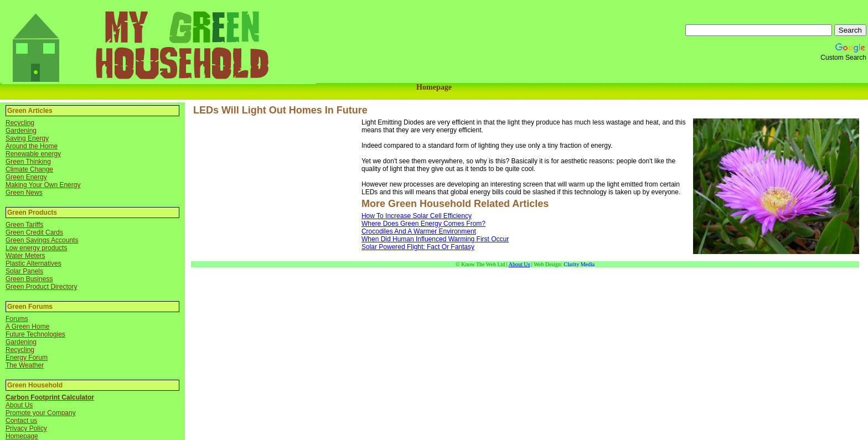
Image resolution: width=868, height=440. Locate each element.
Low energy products (36, 248)
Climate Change (29, 169)
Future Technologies (35, 334)
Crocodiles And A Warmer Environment (419, 231)
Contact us (21, 421)
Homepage (434, 87)
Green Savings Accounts (42, 240)
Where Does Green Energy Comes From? (423, 224)
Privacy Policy (26, 428)
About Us (19, 405)
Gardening (21, 131)
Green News (24, 193)
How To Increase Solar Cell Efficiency (417, 216)
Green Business (29, 279)
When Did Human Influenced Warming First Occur (435, 239)
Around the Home (32, 146)
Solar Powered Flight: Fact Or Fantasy (418, 247)
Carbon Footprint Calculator (50, 397)
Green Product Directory (41, 287)
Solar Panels (24, 271)
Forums (17, 319)
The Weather (25, 365)
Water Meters (25, 256)
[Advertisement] (276, 190)
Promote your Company (41, 413)
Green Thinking (28, 162)
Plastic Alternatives (33, 263)
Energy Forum (27, 358)
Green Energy (26, 177)
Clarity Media (579, 264)
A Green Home (27, 327)
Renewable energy (33, 154)
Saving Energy (27, 138)
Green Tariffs (24, 225)
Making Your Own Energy (43, 185)
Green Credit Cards (34, 232)
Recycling (20, 123)
